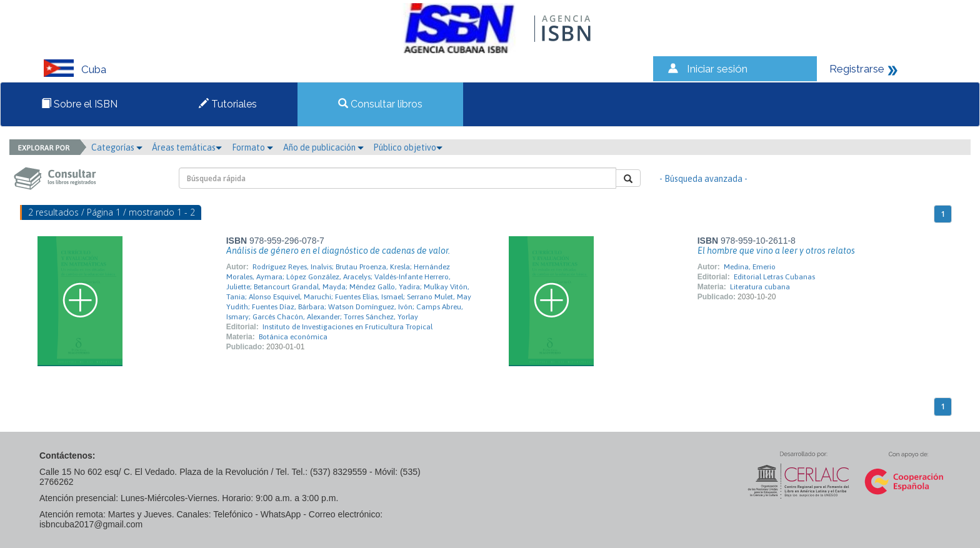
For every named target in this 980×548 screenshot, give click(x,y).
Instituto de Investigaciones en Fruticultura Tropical (347, 327)
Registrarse (857, 69)
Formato (252, 147)
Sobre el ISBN (79, 104)
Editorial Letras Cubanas (774, 277)
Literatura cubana (760, 287)
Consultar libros (380, 104)
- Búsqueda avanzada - (703, 179)
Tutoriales (228, 104)
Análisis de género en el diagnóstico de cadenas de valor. (338, 251)
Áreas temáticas (187, 147)
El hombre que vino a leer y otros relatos (776, 251)
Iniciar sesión (717, 69)
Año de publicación (323, 147)
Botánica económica (293, 337)
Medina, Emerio (750, 267)
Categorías (117, 147)
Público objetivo (408, 147)
